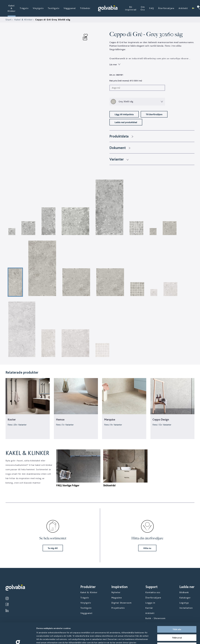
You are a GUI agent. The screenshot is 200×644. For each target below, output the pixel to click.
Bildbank (184, 592)
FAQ (152, 8)
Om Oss (143, 8)
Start (9, 20)
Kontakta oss (153, 592)
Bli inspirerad (131, 8)
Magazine (117, 598)
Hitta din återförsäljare (147, 538)
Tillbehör (85, 8)
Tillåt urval (177, 618)
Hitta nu (147, 548)
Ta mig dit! (53, 548)
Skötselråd (109, 485)
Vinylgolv (38, 8)
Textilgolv (54, 8)
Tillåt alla (177, 610)
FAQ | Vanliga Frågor (68, 485)
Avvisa (177, 626)
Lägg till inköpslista (124, 114)
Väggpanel (70, 8)
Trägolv (24, 8)
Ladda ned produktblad (126, 122)
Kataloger (185, 598)
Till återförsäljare (154, 114)
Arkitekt (183, 8)
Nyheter (116, 592)
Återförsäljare (166, 8)
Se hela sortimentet (53, 538)
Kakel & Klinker (12, 8)
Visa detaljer (150, 639)
